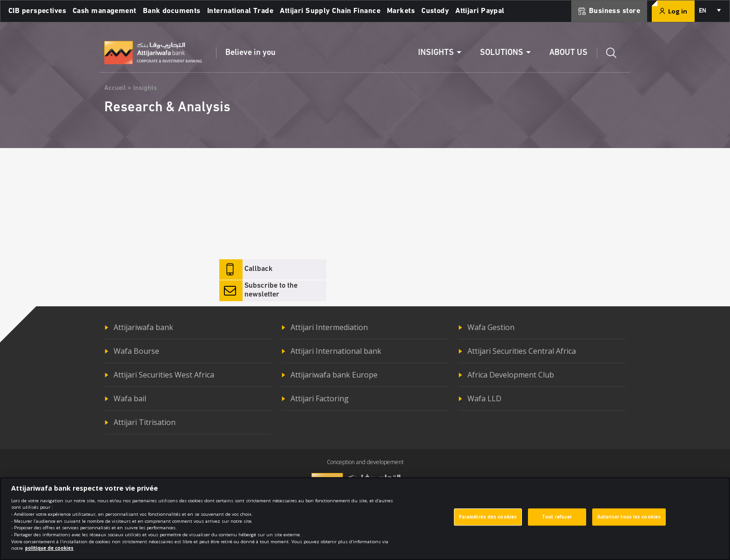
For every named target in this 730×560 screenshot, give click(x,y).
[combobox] (709, 11)
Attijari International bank (336, 351)
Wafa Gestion (491, 327)
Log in (673, 11)
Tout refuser (557, 522)
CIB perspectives (37, 11)
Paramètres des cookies (488, 522)
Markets (401, 11)
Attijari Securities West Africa (164, 375)
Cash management (105, 11)
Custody (435, 11)
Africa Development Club (511, 375)
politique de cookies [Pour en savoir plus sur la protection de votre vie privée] (49, 553)
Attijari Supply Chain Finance (330, 11)
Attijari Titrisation (145, 422)
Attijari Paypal (480, 11)
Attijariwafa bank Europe (334, 375)
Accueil (115, 88)
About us (568, 53)
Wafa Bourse (136, 351)
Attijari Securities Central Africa (522, 351)
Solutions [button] (502, 53)
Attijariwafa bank (143, 327)
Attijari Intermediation (329, 327)
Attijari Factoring (320, 398)
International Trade (240, 11)
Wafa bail (130, 398)
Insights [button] (436, 53)
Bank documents (172, 11)
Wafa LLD (484, 398)
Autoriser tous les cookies (629, 522)
